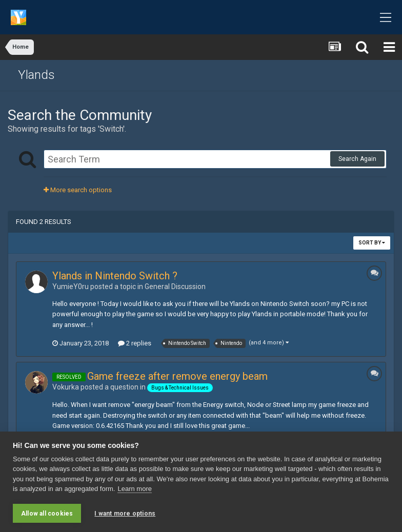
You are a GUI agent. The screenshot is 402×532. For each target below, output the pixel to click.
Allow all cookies (47, 514)
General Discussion (175, 287)
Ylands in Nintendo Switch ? (115, 276)
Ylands (36, 75)
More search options (78, 190)
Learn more (134, 489)
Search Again (357, 159)
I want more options (125, 514)
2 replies (135, 343)
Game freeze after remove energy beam (177, 376)
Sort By (372, 243)
